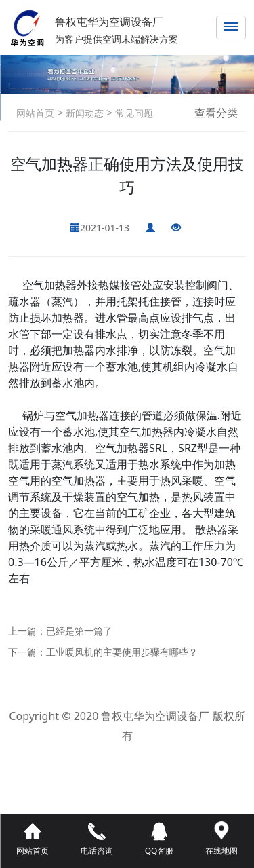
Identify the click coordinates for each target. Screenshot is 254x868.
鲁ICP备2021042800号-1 (127, 755)
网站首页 (35, 113)
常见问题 (133, 113)
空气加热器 (49, 285)
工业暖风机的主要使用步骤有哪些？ (122, 652)
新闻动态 (83, 113)
